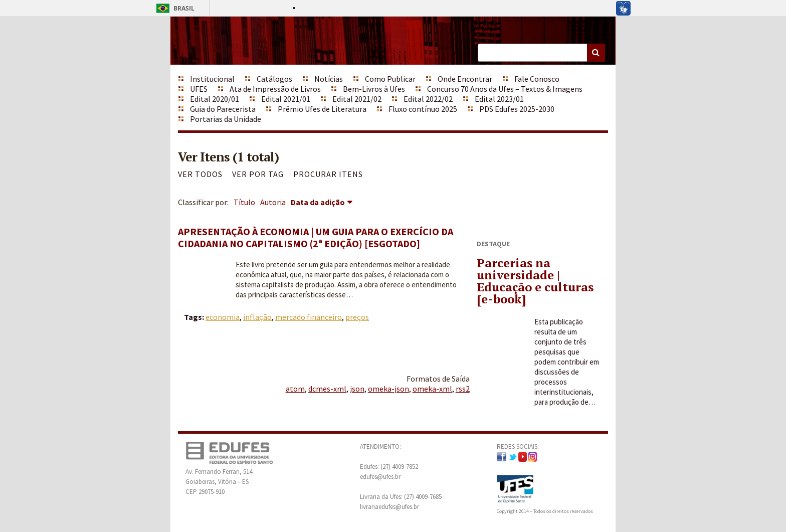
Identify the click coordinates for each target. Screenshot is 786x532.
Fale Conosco (537, 79)
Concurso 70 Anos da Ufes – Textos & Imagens (505, 89)
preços (357, 317)
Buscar (596, 53)
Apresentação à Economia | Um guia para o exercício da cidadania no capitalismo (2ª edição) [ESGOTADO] (316, 237)
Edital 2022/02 (428, 99)
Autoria (273, 202)
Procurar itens (328, 174)
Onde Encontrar (465, 79)
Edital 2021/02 (357, 99)
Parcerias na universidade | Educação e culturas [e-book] (535, 281)
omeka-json (388, 389)
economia (223, 317)
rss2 (463, 389)
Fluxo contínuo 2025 (423, 109)
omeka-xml (432, 389)
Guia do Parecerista (223, 109)
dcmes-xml (327, 389)
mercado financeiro (309, 317)
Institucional (212, 79)
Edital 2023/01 (499, 99)
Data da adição (318, 202)
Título (244, 202)
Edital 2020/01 (215, 99)
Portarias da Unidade (226, 119)
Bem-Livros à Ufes (374, 89)
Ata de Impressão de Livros (275, 89)
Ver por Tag (258, 174)
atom (295, 389)
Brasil (174, 8)
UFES (199, 89)
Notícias (329, 79)
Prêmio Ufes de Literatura (322, 109)
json (357, 389)
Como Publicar (390, 79)
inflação (257, 317)
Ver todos (200, 174)
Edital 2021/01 (286, 99)
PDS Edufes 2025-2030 (517, 109)
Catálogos (274, 79)
